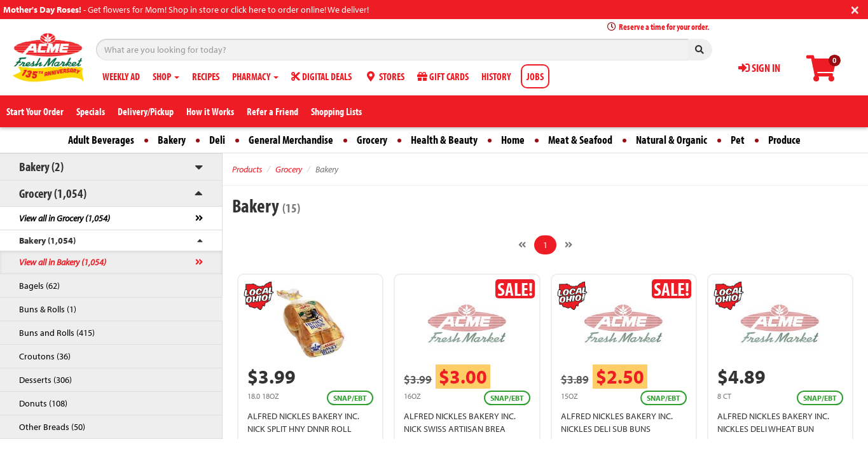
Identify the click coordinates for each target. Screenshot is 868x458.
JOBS (535, 76)
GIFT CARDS (443, 76)
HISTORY (496, 76)
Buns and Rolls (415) (57, 333)
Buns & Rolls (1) (48, 309)
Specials (91, 111)
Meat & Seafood (580, 140)
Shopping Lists (336, 111)
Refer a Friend (272, 111)
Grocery (372, 140)
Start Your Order (35, 111)
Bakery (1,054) (47, 240)
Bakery (172, 140)
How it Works (210, 111)
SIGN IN (759, 68)
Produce (784, 140)
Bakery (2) (41, 166)
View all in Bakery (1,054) (63, 262)
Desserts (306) (45, 380)
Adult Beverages (101, 140)
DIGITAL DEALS (321, 76)
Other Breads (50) (52, 427)
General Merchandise (291, 140)
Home (513, 140)
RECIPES (206, 76)
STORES (384, 76)
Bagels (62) (39, 286)
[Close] (855, 9)
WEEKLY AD (121, 76)
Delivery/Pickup (146, 111)
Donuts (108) (43, 403)
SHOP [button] (166, 76)
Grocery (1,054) (53, 193)
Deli (217, 140)
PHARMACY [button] (255, 76)
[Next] (568, 245)
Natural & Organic (672, 140)
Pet (738, 140)
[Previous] (522, 245)
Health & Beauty (444, 140)
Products (247, 169)
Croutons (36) (45, 356)
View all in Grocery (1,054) (65, 218)
